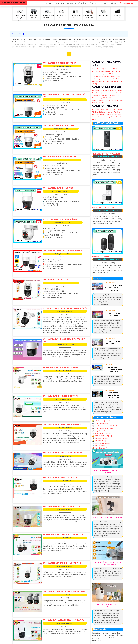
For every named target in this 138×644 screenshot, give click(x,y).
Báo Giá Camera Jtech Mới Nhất (114, 315)
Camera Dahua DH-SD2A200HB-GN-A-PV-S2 (61, 478)
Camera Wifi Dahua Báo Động (102, 103)
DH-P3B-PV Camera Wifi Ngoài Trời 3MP (60, 368)
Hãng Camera (94, 3)
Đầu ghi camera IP (100, 448)
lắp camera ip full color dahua (69, 25)
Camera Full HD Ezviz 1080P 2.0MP (111, 100)
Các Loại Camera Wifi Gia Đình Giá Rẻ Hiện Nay (108, 471)
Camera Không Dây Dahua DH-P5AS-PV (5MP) (62, 251)
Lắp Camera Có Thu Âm (101, 433)
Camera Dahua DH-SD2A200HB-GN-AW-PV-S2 (62, 424)
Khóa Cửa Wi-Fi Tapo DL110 (102, 257)
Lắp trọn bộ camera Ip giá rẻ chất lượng (106, 114)
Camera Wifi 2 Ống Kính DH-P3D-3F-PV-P (60, 63)
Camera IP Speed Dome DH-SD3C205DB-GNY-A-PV (64, 591)
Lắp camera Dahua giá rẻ (103, 428)
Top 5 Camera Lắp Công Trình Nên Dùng (106, 69)
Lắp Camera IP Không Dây (102, 436)
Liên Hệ (114, 3)
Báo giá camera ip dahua (104, 79)
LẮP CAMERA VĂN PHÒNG (14, 3)
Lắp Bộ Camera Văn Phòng (77, 3)
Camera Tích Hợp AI (100, 441)
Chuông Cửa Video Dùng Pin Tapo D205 (106, 154)
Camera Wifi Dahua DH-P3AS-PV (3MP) (59, 188)
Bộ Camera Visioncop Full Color (110, 112)
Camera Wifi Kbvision (103, 95)
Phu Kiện (105, 3)
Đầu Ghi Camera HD (100, 446)
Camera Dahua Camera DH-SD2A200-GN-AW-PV (63, 620)
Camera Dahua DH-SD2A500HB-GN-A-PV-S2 (61, 506)
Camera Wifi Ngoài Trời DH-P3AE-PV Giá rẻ (62, 563)
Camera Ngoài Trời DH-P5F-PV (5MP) (59, 125)
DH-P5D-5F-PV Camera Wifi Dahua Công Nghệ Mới (65, 308)
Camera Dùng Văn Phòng (55, 3)
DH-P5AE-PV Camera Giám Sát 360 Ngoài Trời (63, 535)
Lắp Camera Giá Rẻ (101, 431)
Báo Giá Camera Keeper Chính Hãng (114, 343)
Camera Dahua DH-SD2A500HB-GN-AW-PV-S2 (62, 453)
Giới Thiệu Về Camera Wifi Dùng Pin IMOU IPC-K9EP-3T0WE (108, 563)
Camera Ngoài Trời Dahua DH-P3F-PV (59, 157)
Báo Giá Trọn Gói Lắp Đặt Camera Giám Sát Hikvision (114, 288)
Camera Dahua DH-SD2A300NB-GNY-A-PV (60, 396)
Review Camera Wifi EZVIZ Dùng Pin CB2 (108, 517)
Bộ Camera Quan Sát (101, 421)
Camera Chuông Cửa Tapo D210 (103, 208)
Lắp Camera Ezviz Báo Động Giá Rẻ (104, 90)
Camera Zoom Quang (101, 438)
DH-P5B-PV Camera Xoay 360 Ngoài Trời (60, 219)
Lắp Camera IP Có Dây (101, 443)
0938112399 (126, 3)
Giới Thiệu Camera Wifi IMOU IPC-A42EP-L (108, 606)
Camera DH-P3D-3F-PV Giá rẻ (55, 280)
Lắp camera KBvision (101, 423)
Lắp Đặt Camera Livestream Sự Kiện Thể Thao (114, 370)
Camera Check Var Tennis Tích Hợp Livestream (114, 395)
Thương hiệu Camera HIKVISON (105, 426)
